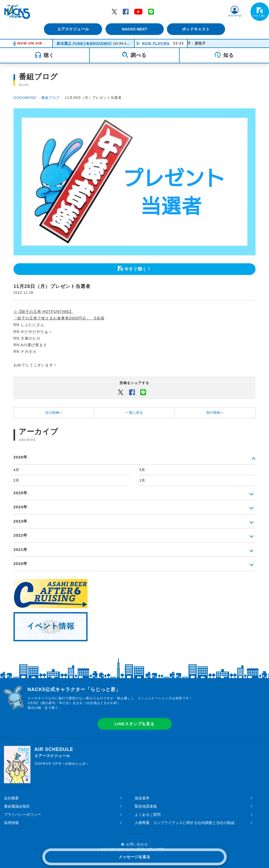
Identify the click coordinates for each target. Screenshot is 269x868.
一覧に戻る (134, 413)
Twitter (114, 11)
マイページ (235, 16)
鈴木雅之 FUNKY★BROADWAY (84, 43)
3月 (142, 470)
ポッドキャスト (197, 29)
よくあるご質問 (148, 814)
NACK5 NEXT (134, 29)
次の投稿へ (54, 413)
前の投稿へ (215, 413)
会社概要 (11, 798)
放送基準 (142, 798)
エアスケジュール (72, 29)
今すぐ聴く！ (138, 269)
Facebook (126, 11)
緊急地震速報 (146, 806)
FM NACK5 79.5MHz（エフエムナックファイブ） (17, 12)
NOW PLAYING (156, 43)
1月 (142, 480)
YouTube (138, 11)
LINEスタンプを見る (134, 724)
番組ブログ (51, 98)
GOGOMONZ (25, 98)
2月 (16, 480)
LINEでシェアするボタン (143, 392)
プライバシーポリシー (22, 814)
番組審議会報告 (17, 806)
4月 (16, 470)
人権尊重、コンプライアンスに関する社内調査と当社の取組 (185, 823)
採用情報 (11, 823)
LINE (151, 11)
